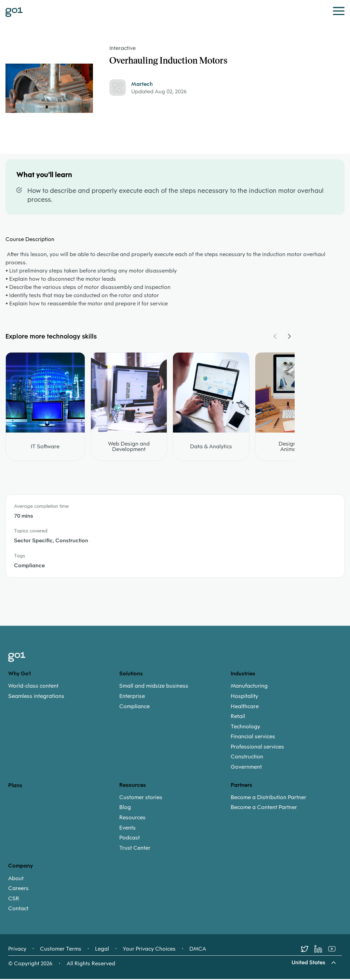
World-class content (33, 687)
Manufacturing (249, 687)
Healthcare (245, 707)
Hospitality (244, 697)
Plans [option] (15, 786)
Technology (245, 727)
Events (127, 829)
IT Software (45, 447)
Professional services (257, 748)
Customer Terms (61, 950)
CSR (14, 900)
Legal (102, 950)
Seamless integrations (36, 697)
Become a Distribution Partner (268, 798)
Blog (125, 808)
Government (246, 768)
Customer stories (141, 798)
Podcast (130, 839)
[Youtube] (335, 950)
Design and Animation (293, 447)
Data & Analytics (211, 447)
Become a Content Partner (264, 808)
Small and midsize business (154, 687)
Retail (238, 717)
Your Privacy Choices (149, 950)
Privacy (17, 950)
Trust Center (135, 849)
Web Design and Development (129, 447)
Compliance (134, 707)
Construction (247, 758)
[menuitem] (64, 692)
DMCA (198, 950)
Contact (18, 910)
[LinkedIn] (321, 950)
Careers (18, 889)
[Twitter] (308, 950)
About (16, 879)
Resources (132, 819)
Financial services (253, 738)
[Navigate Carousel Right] (289, 337)
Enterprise (132, 697)
